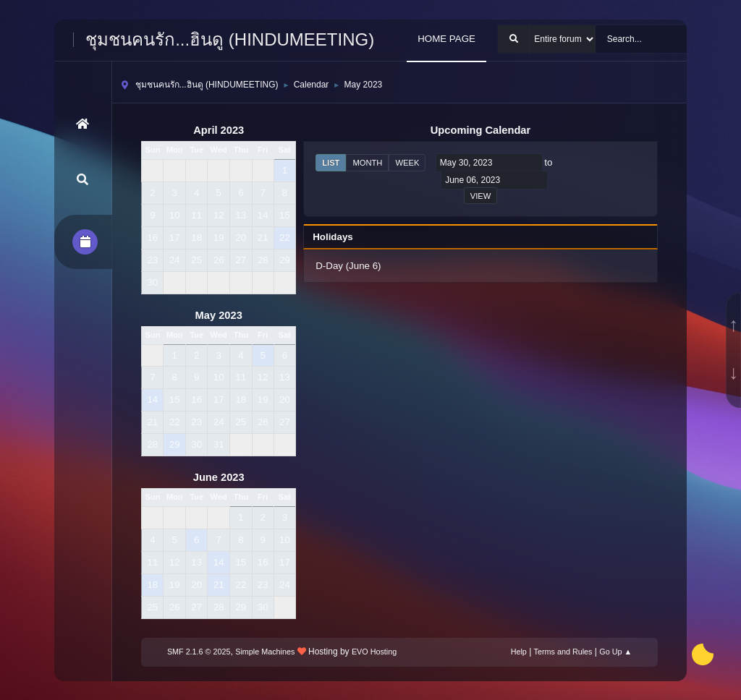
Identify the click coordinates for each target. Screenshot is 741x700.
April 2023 (219, 130)
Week (407, 163)
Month (367, 163)
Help (519, 652)
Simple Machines (265, 652)
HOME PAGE (446, 39)
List (331, 163)
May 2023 (219, 315)
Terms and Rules (563, 652)
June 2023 (219, 477)
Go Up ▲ (615, 652)
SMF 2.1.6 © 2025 (199, 652)
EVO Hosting (374, 652)
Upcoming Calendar (480, 130)
